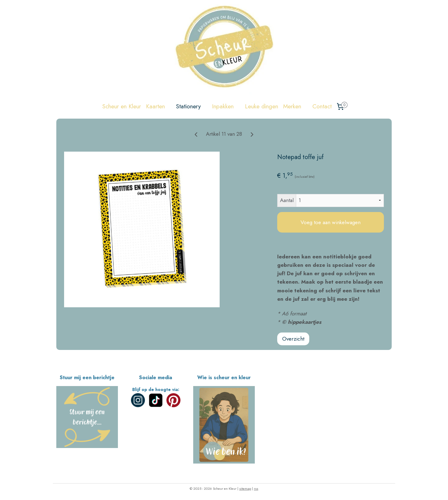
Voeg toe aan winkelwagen (331, 222)
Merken (295, 106)
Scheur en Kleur (122, 106)
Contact (322, 106)
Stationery (191, 106)
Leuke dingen (261, 106)
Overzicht (293, 339)
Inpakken (226, 106)
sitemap (245, 488)
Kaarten (159, 106)
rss (256, 488)
